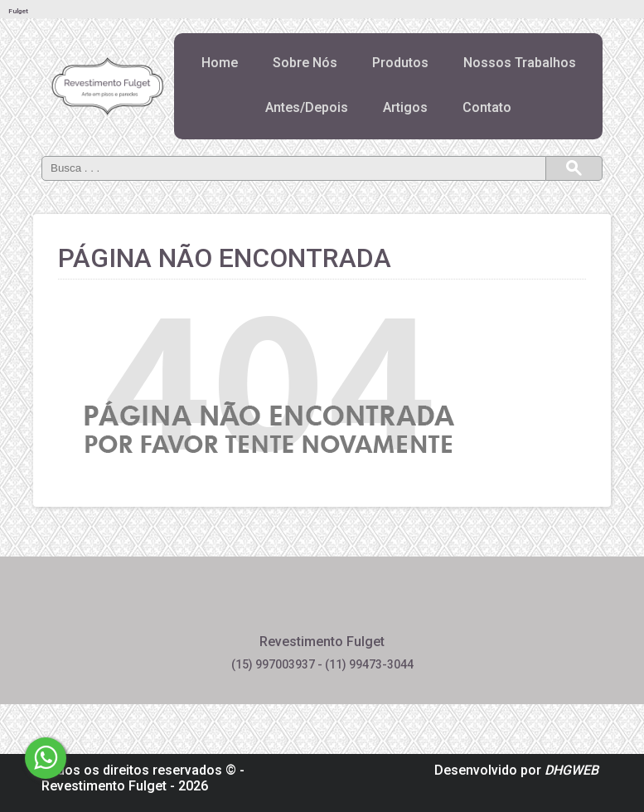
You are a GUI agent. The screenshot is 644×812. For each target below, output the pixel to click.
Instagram (366, 603)
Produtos (400, 63)
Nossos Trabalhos (520, 63)
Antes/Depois (307, 107)
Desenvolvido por (516, 770)
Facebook (278, 603)
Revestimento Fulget (104, 786)
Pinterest (322, 603)
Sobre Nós (305, 63)
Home (220, 63)
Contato (487, 107)
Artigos (405, 107)
